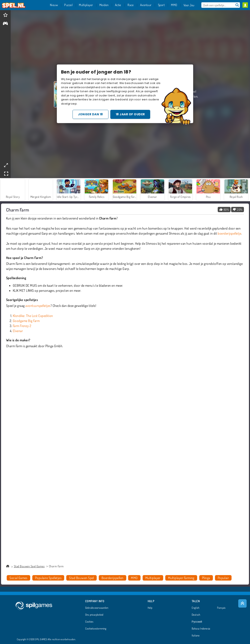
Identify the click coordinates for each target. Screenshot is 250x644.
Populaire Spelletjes (48, 578)
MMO (134, 578)
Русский (197, 622)
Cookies (89, 622)
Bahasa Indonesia (201, 629)
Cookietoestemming (96, 629)
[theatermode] (6, 165)
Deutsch (196, 615)
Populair (223, 578)
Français (221, 608)
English (196, 608)
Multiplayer (153, 578)
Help (150, 608)
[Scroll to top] (242, 603)
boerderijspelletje (229, 233)
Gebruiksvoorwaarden (97, 608)
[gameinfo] (5, 24)
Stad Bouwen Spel (81, 578)
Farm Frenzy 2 (22, 326)
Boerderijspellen (113, 578)
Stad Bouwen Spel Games (29, 566)
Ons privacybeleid (94, 615)
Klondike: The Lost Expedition (33, 316)
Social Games (18, 578)
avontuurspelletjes (38, 306)
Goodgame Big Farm (26, 321)
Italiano (196, 636)
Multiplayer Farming (181, 578)
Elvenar (18, 331)
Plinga (206, 578)
